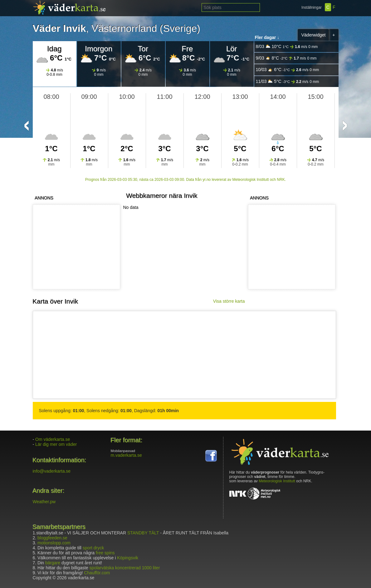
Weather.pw (44, 502)
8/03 (287, 47)
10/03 (288, 70)
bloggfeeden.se (52, 538)
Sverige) (181, 28)
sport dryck (93, 548)
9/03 (286, 58)
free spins (105, 553)
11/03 (288, 82)
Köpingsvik (128, 558)
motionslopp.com (54, 543)
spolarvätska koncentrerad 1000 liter (125, 568)
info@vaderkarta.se (52, 471)
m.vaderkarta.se (126, 455)
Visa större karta (229, 301)
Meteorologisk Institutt (277, 481)
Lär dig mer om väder (56, 444)
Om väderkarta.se (53, 439)
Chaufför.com (97, 573)
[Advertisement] (290, 247)
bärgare (53, 563)
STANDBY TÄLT (143, 533)
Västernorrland (124, 28)
